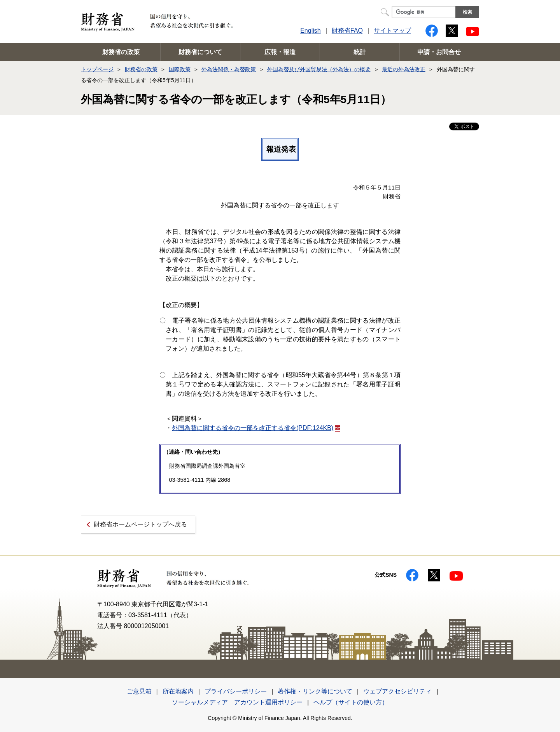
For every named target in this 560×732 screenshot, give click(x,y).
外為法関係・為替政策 (229, 69)
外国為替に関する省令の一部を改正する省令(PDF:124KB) (256, 428)
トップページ (97, 69)
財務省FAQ (347, 31)
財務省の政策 (121, 52)
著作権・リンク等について (315, 691)
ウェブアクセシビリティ (397, 691)
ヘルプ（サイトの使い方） (351, 702)
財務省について (200, 52)
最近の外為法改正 (404, 69)
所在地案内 (178, 691)
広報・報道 (280, 52)
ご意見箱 (139, 691)
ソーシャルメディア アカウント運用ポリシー (237, 702)
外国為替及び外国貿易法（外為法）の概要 (319, 69)
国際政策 (180, 69)
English (310, 31)
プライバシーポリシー (236, 691)
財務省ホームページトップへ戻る (140, 524)
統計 (360, 52)
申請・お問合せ (439, 52)
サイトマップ (392, 31)
